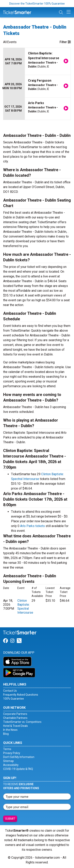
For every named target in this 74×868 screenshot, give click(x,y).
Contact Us (10, 691)
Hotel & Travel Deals (15, 726)
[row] (37, 61)
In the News (10, 730)
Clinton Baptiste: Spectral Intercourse (25, 607)
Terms (7, 749)
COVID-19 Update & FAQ (18, 769)
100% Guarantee (14, 699)
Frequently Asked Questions (21, 695)
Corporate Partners (15, 714)
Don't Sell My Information (19, 757)
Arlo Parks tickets (32, 526)
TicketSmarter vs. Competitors (22, 722)
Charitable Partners (15, 718)
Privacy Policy (12, 753)
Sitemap (8, 761)
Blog (6, 734)
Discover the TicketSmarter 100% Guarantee (37, 4)
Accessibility (11, 765)
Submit (10, 819)
